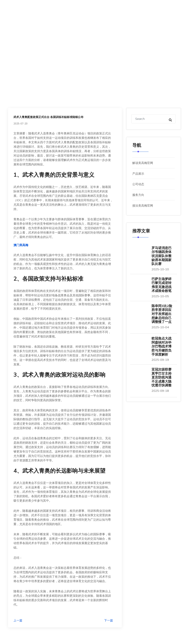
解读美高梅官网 (143, 163)
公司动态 (138, 184)
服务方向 (138, 195)
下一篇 (109, 620)
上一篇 (18, 620)
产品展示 (138, 174)
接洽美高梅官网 (143, 205)
